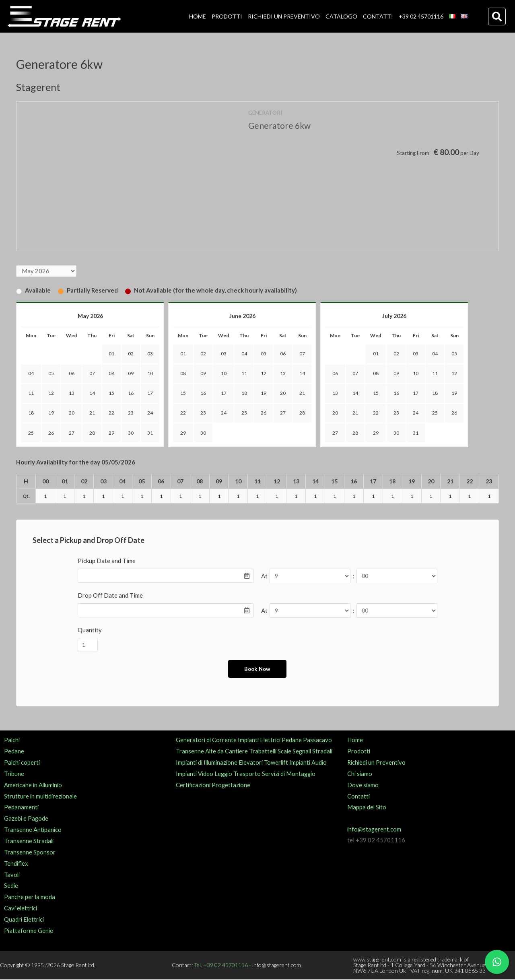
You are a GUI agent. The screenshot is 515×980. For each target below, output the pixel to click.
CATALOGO (341, 16)
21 (92, 413)
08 (111, 374)
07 (92, 374)
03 (224, 354)
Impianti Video (195, 774)
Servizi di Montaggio (292, 774)
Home (355, 741)
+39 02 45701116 (421, 16)
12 (51, 393)
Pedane (14, 752)
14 (92, 393)
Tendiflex (16, 864)
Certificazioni (194, 786)
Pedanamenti (22, 808)
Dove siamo (363, 786)
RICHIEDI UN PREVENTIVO (284, 16)
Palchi (12, 741)
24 (150, 413)
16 (131, 393)
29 (111, 433)
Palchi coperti (23, 763)
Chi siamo (360, 774)
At (264, 576)
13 (72, 393)
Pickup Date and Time (107, 561)
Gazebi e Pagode (27, 819)
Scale (287, 752)
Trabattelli (264, 752)
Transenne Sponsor (30, 853)
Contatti (359, 796)
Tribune (14, 774)
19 (51, 413)
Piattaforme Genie (29, 931)
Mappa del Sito (367, 808)
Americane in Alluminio (34, 786)
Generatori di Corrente (207, 741)
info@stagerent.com (375, 829)
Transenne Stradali (29, 842)
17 (150, 393)
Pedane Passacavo (310, 741)
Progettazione (233, 786)
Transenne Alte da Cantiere (212, 752)
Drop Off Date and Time (110, 596)
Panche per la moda (30, 897)
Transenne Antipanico (33, 830)
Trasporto (249, 774)
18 (31, 413)
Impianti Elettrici (261, 741)
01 (183, 354)
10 (150, 374)
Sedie (11, 886)
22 (111, 413)
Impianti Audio (313, 763)
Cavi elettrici (21, 909)
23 (131, 413)
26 (51, 433)
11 (31, 393)
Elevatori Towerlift (267, 763)
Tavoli (12, 875)
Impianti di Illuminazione (208, 763)
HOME (198, 16)
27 (72, 433)
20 (72, 413)
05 (51, 374)
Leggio (225, 774)
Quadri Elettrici (25, 920)
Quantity (90, 630)
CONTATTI (378, 16)
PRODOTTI (227, 16)
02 (203, 354)
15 (111, 393)
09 (131, 374)
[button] (497, 17)
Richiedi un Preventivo (377, 763)
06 (72, 374)
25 (31, 433)
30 (131, 433)
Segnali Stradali (316, 752)
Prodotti (359, 752)
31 (150, 433)
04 (244, 354)
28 (92, 433)
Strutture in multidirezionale (42, 796)
